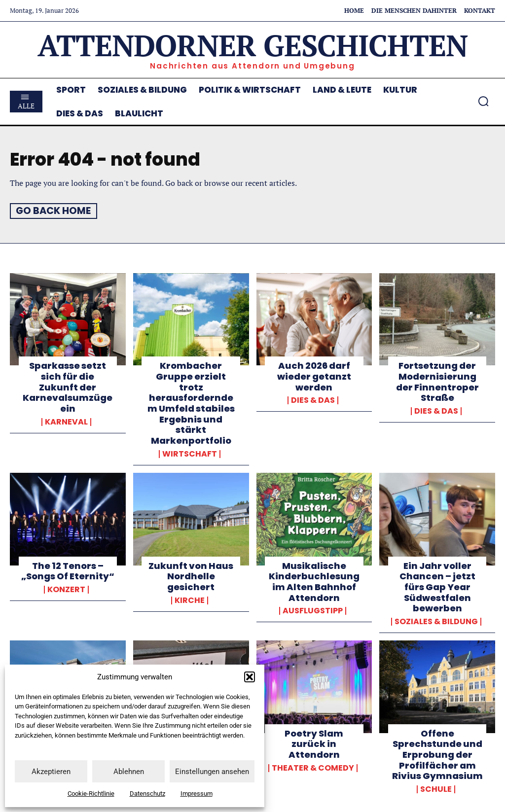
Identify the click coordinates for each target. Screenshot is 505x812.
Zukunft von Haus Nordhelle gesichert (191, 575)
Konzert (66, 589)
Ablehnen (129, 772)
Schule (436, 788)
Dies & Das (313, 400)
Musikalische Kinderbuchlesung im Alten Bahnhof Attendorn (314, 581)
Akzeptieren (51, 772)
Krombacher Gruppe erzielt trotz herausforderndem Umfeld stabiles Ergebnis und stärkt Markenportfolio (191, 403)
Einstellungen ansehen (212, 772)
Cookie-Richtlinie (91, 794)
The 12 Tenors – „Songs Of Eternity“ (68, 570)
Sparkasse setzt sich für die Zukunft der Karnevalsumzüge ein (68, 387)
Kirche (190, 600)
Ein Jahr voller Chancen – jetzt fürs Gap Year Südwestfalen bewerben (437, 586)
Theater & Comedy (313, 767)
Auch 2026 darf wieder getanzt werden (314, 376)
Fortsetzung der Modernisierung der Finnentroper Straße (437, 382)
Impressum (197, 794)
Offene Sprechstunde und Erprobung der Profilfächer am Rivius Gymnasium (437, 754)
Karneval (66, 422)
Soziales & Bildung (436, 621)
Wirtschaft (190, 453)
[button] (250, 677)
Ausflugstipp (313, 610)
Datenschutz (147, 794)
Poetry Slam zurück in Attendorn (314, 743)
